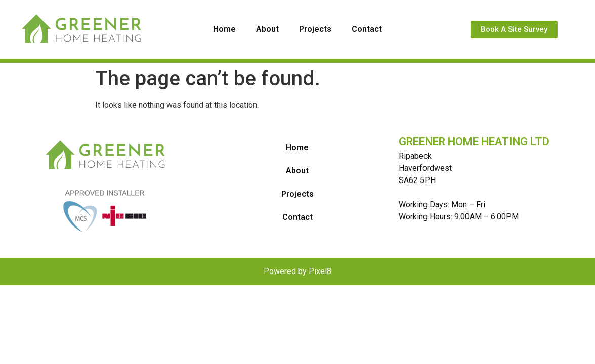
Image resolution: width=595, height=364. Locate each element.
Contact (367, 29)
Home (224, 29)
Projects (315, 29)
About (267, 29)
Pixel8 (320, 271)
